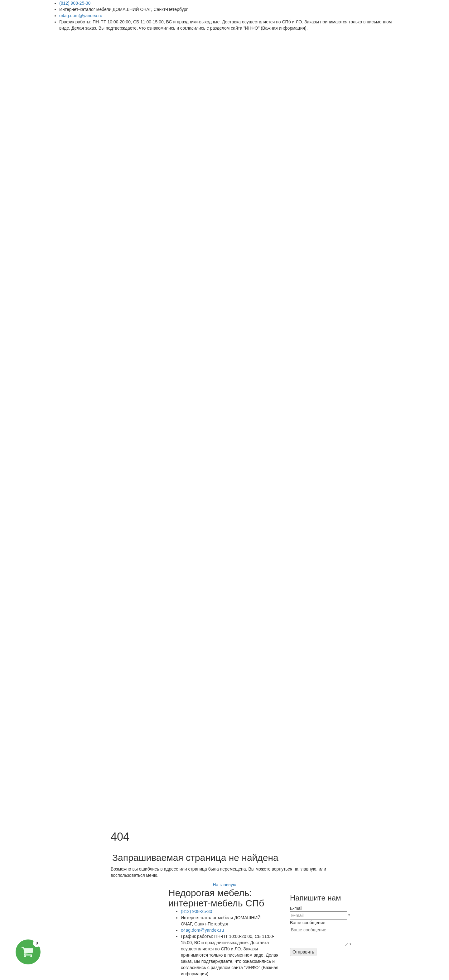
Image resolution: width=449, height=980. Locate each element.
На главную (224, 885)
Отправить (303, 952)
